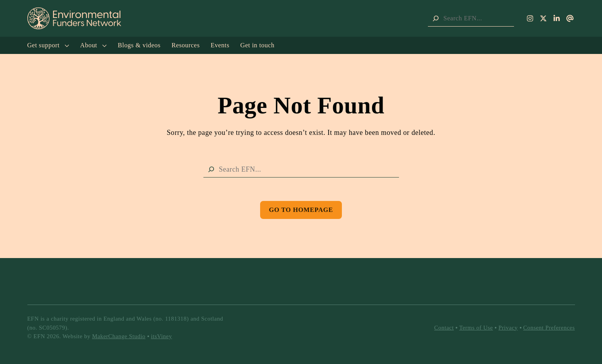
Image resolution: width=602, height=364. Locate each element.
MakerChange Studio (119, 336)
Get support (48, 45)
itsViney (162, 336)
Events (220, 45)
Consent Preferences (549, 328)
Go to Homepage (301, 210)
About (93, 45)
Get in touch (257, 45)
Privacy (508, 328)
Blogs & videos (139, 45)
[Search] (436, 19)
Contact (444, 328)
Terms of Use (476, 328)
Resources (185, 45)
